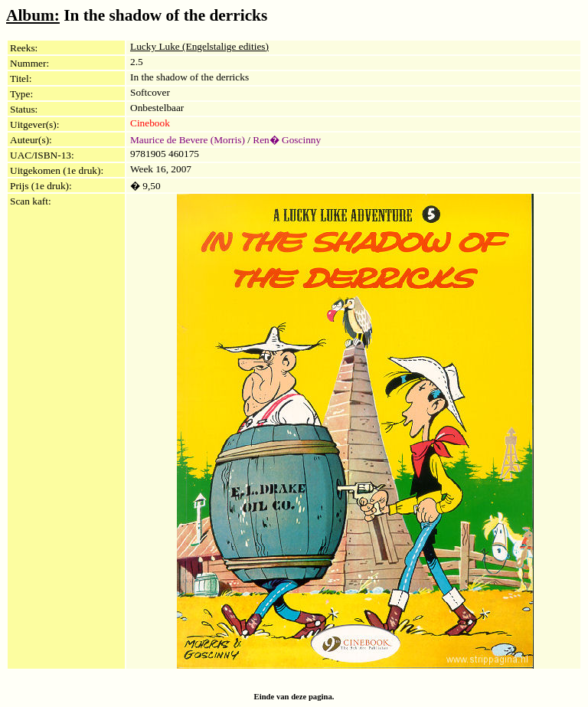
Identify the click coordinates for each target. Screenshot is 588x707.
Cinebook (150, 123)
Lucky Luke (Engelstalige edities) (199, 46)
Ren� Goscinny (287, 140)
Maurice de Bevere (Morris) (188, 140)
